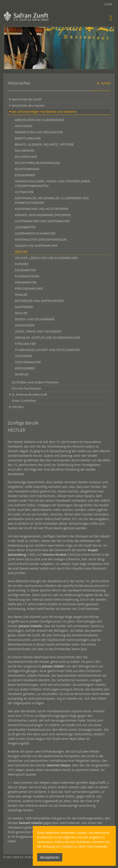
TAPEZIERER (23, 356)
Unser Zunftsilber (24, 401)
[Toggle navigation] (111, 18)
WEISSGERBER (25, 368)
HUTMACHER (24, 192)
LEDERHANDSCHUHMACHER (35, 233)
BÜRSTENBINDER (27, 169)
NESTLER (21, 252)
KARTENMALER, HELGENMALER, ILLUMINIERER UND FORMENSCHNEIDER (52, 200)
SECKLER (21, 313)
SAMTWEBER (24, 307)
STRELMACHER (25, 344)
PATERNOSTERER (27, 276)
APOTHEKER (23, 126)
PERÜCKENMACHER (29, 288)
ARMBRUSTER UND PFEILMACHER (39, 132)
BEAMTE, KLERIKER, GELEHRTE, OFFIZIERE (44, 144)
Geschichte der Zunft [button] (26, 99)
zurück (103, 83)
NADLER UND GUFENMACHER (36, 246)
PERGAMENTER (26, 282)
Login (108, 4)
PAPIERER (22, 264)
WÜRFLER (22, 374)
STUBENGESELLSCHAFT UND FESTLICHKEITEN (47, 350)
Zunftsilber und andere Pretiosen (35, 382)
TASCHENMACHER (28, 362)
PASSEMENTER (25, 270)
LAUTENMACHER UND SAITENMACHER (42, 221)
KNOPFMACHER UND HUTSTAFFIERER (42, 209)
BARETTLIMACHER (28, 138)
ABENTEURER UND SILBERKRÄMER (39, 120)
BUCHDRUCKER (26, 157)
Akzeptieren (50, 857)
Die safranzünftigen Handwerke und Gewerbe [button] (44, 112)
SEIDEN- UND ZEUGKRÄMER (35, 319)
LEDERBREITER (25, 227)
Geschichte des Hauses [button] (28, 105)
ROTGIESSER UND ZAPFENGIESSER (39, 301)
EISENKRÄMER (25, 175)
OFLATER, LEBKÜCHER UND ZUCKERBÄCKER (46, 258)
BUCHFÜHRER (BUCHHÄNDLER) (37, 163)
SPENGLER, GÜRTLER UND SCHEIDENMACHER (47, 338)
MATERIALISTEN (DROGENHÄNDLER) (41, 239)
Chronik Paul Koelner (27, 388)
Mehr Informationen (93, 846)
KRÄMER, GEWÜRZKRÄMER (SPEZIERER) (43, 215)
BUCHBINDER (24, 151)
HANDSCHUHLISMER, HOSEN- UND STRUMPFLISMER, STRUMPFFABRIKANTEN (53, 183)
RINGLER (21, 295)
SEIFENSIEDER (25, 325)
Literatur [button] (18, 407)
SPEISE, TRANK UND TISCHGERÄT (38, 331)
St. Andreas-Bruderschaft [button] (29, 394)
